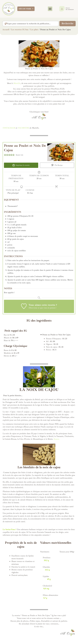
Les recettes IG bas (20, 30)
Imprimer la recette (21, 165)
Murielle (17, 83)
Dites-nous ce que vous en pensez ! (42, 308)
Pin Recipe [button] (57, 165)
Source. (57, 439)
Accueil (6, 30)
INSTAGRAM (9, 128)
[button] (50, 9)
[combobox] (30, 24)
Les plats (34, 30)
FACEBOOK (23, 128)
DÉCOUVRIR (26, 9)
